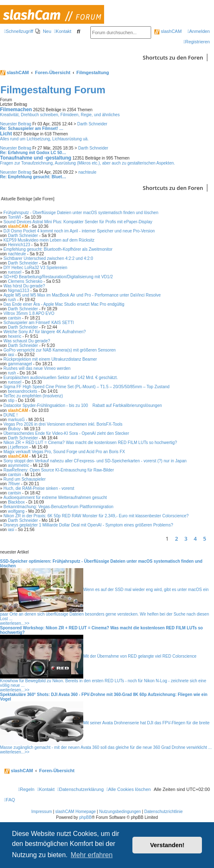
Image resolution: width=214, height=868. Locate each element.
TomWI (14, 217)
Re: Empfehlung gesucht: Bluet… (33, 177)
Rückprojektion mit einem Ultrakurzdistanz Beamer (50, 359)
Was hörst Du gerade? (24, 286)
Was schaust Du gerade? (27, 341)
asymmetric (19, 465)
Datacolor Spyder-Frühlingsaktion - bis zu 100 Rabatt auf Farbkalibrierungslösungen (82, 405)
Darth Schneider (92, 124)
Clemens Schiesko (25, 281)
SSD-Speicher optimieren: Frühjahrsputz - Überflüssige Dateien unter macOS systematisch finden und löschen (101, 564)
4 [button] (195, 539)
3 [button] (186, 539)
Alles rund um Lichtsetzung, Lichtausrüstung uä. (44, 139)
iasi (11, 355)
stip (11, 400)
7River (14, 484)
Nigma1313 (19, 291)
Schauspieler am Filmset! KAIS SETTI (39, 323)
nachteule (87, 172)
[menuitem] (43, 31)
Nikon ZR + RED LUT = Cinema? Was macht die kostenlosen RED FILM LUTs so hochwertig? (90, 443)
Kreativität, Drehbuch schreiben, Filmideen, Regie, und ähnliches (60, 115)
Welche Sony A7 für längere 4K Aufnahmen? (45, 332)
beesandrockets (23, 391)
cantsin (15, 318)
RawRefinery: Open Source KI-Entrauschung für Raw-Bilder (58, 470)
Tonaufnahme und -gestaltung (36, 158)
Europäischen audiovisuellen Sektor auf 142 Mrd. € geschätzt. (61, 378)
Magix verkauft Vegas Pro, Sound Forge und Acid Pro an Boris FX (64, 452)
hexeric (15, 336)
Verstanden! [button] (167, 845)
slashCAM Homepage (76, 812)
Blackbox (16, 502)
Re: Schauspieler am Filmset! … (32, 128)
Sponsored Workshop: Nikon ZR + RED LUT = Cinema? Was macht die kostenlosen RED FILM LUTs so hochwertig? (101, 630)
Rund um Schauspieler (24, 479)
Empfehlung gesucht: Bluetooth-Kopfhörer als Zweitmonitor (58, 249)
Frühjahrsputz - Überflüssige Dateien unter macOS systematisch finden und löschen (81, 213)
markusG (16, 420)
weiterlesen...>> (15, 623)
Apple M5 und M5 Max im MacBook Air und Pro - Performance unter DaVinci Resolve (82, 295)
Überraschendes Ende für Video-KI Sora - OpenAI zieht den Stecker (66, 433)
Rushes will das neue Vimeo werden (37, 368)
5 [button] (205, 539)
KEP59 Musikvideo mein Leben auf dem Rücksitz (49, 240)
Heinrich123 (19, 245)
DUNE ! (10, 415)
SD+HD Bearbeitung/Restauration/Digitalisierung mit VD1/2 (58, 277)
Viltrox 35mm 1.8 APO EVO (29, 313)
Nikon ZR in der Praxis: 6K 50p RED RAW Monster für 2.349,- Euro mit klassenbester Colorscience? (96, 516)
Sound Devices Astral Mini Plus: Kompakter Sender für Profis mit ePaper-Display (78, 222)
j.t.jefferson (18, 447)
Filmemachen (16, 110)
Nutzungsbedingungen (120, 812)
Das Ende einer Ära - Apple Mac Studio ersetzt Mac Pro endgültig (64, 304)
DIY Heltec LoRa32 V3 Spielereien (35, 268)
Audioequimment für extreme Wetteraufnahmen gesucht (55, 498)
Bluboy (14, 429)
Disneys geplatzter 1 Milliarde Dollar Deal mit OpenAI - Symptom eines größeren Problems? (88, 525)
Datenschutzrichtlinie (164, 812)
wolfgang (16, 511)
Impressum (41, 812)
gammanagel (20, 364)
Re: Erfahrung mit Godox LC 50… (33, 153)
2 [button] (176, 539)
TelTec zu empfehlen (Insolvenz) (33, 396)
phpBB (85, 817)
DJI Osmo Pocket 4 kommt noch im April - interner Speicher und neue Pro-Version (79, 231)
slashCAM (168, 31)
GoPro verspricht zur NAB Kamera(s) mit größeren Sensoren (60, 350)
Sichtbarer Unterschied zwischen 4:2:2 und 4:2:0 (48, 258)
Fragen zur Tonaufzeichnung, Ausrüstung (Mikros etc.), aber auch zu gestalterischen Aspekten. (87, 163)
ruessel (15, 272)
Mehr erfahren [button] (92, 855)
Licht (6, 134)
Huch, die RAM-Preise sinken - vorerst (39, 488)
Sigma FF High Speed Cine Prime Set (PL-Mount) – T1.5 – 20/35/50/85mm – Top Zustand (86, 387)
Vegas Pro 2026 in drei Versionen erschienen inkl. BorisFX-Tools (63, 424)
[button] (212, 539)
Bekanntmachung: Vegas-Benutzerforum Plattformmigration (58, 507)
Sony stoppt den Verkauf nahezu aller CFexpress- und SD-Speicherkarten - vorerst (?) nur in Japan (95, 461)
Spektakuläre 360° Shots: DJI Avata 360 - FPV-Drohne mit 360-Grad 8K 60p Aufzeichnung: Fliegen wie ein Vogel (104, 697)
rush (12, 300)
